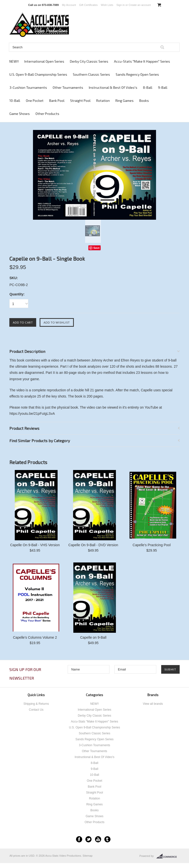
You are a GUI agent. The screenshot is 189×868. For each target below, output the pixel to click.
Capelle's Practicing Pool (152, 545)
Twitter (88, 839)
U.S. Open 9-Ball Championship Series (38, 74)
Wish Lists (107, 5)
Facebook (79, 839)
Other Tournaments (68, 87)
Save (96, 248)
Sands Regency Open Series (137, 74)
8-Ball (148, 87)
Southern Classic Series (91, 74)
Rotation (103, 100)
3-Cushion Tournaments (28, 87)
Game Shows (20, 114)
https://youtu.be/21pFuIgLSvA (32, 414)
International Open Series (44, 61)
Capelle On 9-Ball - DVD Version (93, 545)
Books (144, 100)
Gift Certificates (88, 5)
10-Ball (15, 100)
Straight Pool (80, 100)
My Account (69, 5)
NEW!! (14, 61)
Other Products (47, 114)
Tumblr (107, 839)
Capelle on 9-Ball (93, 637)
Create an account (140, 5)
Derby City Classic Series (89, 61)
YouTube (98, 839)
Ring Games (125, 100)
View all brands (153, 704)
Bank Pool (57, 100)
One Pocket (35, 100)
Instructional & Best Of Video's (113, 87)
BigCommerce (168, 856)
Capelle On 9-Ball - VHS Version (35, 545)
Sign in (121, 5)
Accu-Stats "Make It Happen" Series (142, 61)
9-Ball (163, 87)
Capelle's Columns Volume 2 (35, 637)
